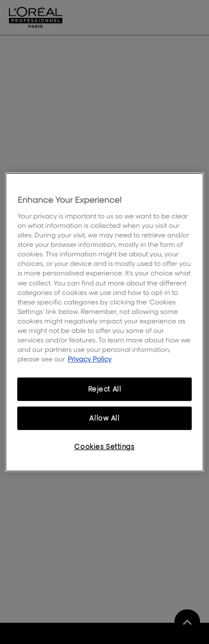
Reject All (105, 389)
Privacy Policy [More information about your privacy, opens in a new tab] (89, 359)
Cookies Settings (104, 447)
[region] (104, 322)
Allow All (104, 418)
